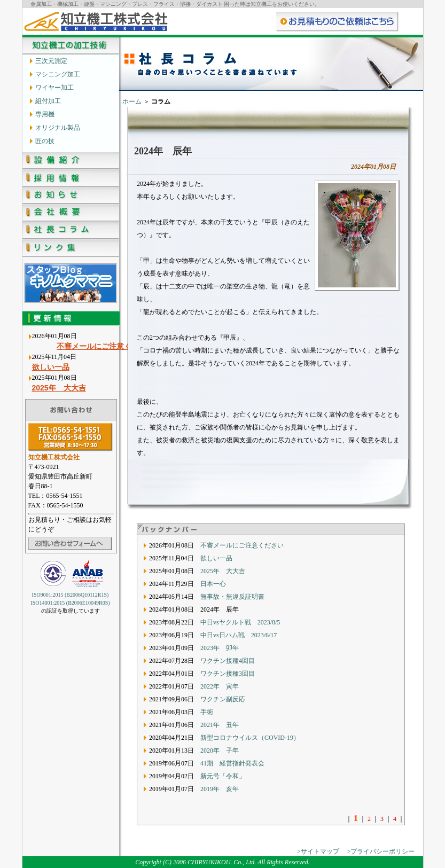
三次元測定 (51, 61)
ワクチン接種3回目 (228, 674)
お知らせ (71, 196)
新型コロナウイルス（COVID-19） (250, 738)
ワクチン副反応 (223, 699)
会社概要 (71, 214)
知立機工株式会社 (96, 21)
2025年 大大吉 (59, 388)
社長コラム (71, 232)
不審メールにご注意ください (116, 346)
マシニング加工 (58, 74)
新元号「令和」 (223, 776)
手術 (207, 712)
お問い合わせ (338, 21)
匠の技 (45, 141)
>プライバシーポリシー (381, 851)
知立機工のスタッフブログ (71, 283)
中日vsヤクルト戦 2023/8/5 (240, 622)
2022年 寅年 (220, 686)
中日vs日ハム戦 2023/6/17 (239, 635)
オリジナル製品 (58, 127)
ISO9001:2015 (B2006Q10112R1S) (71, 595)
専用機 (45, 114)
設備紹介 (71, 161)
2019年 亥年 (220, 789)
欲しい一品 (51, 367)
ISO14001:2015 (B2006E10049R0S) (70, 603)
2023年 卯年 (220, 648)
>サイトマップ (318, 851)
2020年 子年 (220, 750)
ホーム (132, 101)
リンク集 (71, 249)
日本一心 (213, 584)
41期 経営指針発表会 (232, 763)
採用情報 (71, 179)
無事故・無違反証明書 (232, 597)
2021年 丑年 (220, 725)
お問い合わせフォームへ (70, 544)
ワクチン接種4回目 (228, 661)
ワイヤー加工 (54, 87)
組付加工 (48, 101)
